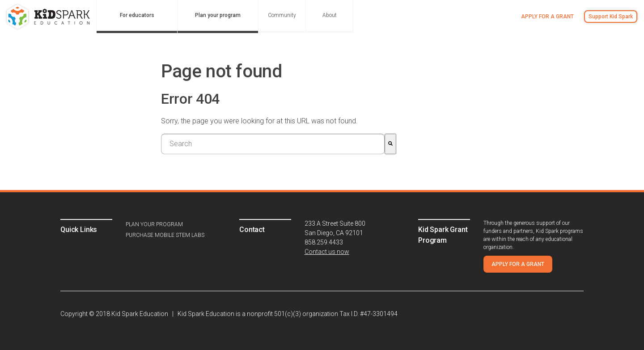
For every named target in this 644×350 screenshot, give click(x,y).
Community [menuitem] (282, 15)
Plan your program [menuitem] (218, 15)
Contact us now (327, 252)
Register (605, 46)
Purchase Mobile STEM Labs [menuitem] (165, 235)
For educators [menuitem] (137, 15)
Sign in (572, 46)
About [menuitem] (330, 15)
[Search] (390, 144)
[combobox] (273, 144)
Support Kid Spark (611, 17)
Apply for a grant (547, 17)
